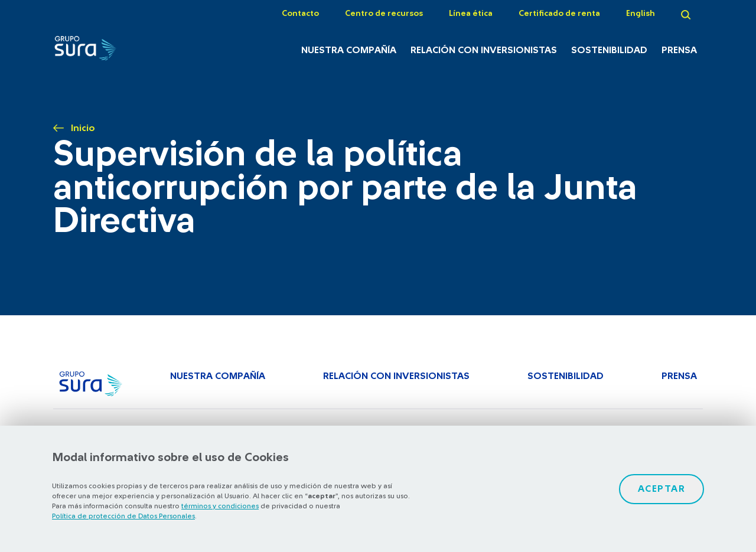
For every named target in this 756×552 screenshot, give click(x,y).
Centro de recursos (384, 14)
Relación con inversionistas (484, 50)
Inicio (83, 128)
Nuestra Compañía (349, 50)
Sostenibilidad (609, 50)
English (641, 14)
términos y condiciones (220, 506)
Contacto (300, 14)
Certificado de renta (559, 14)
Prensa (679, 50)
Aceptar (662, 489)
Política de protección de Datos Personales (123, 516)
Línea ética (471, 14)
